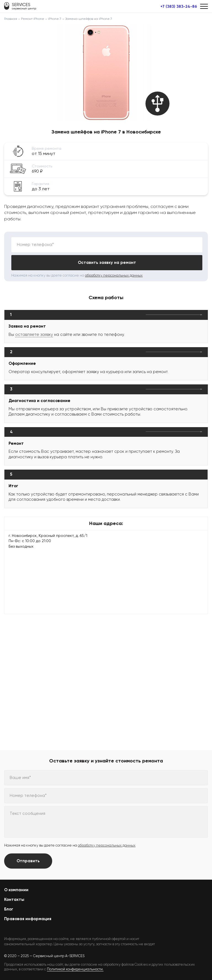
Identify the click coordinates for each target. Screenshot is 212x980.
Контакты (14, 899)
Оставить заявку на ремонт (107, 263)
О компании (16, 890)
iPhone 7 (55, 19)
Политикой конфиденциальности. (75, 969)
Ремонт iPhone (33, 19)
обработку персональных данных (114, 275)
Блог (9, 909)
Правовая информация (28, 919)
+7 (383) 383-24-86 (179, 7)
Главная (11, 19)
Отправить (28, 861)
